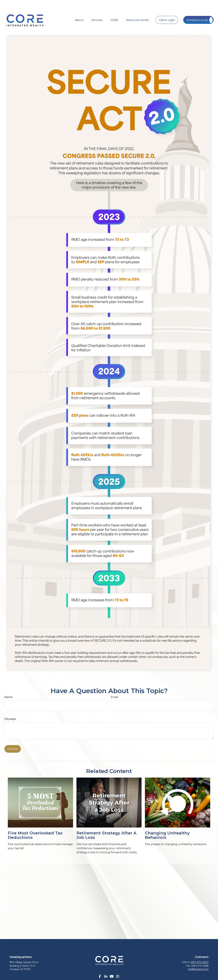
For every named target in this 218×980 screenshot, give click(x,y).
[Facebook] (100, 966)
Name (8, 687)
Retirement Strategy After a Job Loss (106, 825)
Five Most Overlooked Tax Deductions (35, 825)
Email (114, 687)
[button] (79, 10)
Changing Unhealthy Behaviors (167, 825)
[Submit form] (13, 739)
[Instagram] (118, 966)
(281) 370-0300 (199, 952)
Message (10, 709)
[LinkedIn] (106, 966)
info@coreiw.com (198, 959)
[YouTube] (112, 966)
